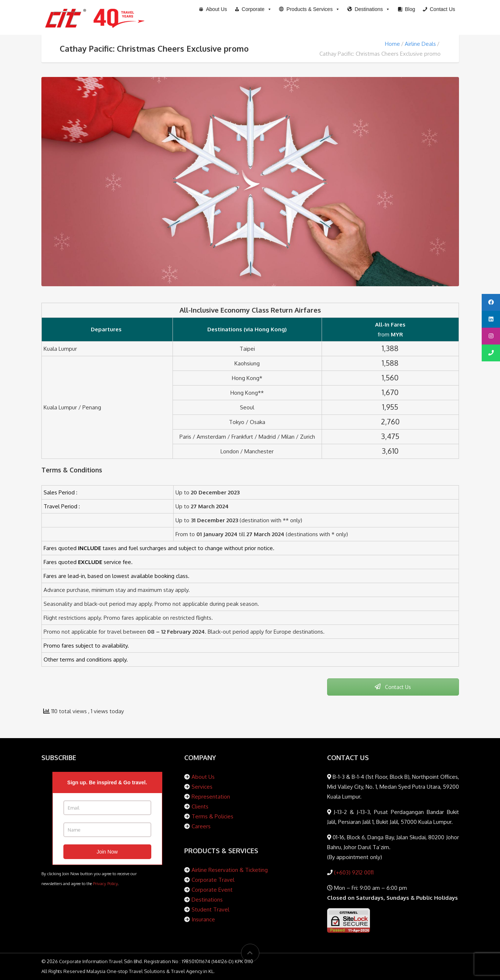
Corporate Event (212, 890)
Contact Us (393, 687)
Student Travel (210, 909)
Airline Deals (420, 44)
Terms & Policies (212, 816)
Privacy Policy (105, 883)
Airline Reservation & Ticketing (230, 870)
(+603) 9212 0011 (353, 872)
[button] (310, 9)
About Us (203, 777)
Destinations (207, 900)
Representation (211, 797)
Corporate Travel (213, 880)
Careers (201, 826)
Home (392, 44)
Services (202, 787)
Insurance (203, 919)
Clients (200, 806)
